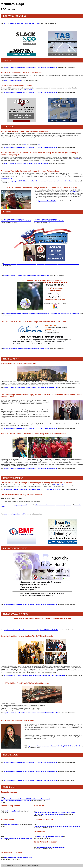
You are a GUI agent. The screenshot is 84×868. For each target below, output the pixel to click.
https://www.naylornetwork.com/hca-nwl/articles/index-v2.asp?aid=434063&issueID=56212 (31, 429)
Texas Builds (73, 192)
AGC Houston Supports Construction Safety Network (21, 73)
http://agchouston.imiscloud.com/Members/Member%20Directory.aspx (57, 826)
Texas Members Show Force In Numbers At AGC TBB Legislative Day (27, 636)
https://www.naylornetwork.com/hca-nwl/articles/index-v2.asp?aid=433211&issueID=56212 (31, 68)
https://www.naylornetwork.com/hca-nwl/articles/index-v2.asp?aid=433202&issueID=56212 (49, 220)
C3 (2, 831)
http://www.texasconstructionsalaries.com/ (51, 847)
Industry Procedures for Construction (45, 505)
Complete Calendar (9, 792)
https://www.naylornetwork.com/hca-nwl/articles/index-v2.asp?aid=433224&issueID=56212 (31, 388)
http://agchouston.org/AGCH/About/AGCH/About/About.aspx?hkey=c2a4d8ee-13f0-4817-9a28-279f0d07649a (54, 813)
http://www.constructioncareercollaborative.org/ (16, 838)
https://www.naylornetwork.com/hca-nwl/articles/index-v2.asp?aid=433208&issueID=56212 (27, 349)
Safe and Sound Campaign (60, 485)
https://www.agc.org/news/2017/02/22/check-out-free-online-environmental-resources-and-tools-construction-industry (38, 181)
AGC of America (8, 819)
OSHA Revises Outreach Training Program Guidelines (21, 495)
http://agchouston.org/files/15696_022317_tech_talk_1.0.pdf (22, 23)
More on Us (39, 806)
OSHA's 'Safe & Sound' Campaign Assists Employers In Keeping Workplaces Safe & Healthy (36, 483)
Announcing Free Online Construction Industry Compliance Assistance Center (31, 171)
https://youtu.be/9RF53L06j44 (47, 201)
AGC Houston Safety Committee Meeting (16, 85)
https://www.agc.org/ (11, 825)
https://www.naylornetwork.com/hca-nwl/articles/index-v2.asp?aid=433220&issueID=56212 (31, 713)
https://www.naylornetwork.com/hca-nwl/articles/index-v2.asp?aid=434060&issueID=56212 (55, 746)
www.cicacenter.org (6, 178)
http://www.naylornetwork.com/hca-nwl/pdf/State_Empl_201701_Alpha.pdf (26, 163)
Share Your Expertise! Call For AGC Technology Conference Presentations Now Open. (33, 322)
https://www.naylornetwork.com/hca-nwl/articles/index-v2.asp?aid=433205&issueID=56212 (27, 275)
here (25, 145)
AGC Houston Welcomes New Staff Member (18, 721)
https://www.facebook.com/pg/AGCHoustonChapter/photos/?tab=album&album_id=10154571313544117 (35, 675)
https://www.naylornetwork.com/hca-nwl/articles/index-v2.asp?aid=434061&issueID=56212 (31, 148)
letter (78, 159)
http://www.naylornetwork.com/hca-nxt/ (50, 837)
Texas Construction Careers (46, 842)
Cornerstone (39, 831)
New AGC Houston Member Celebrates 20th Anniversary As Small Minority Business (33, 434)
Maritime (68, 505)
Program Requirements (21, 505)
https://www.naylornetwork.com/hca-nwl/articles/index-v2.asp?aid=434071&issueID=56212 (31, 469)
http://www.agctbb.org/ (12, 811)
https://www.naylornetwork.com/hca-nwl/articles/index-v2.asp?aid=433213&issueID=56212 (31, 93)
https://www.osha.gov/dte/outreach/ (14, 514)
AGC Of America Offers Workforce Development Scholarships (25, 131)
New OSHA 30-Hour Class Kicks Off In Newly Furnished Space (25, 683)
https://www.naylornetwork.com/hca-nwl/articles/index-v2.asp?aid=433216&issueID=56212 (31, 780)
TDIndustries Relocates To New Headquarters (18, 363)
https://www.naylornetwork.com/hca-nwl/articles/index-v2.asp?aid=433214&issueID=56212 (31, 763)
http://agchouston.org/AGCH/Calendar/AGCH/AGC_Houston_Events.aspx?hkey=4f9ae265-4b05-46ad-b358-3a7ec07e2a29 (25, 800)
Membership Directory (43, 819)
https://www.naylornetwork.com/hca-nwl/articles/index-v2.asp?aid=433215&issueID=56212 (31, 771)
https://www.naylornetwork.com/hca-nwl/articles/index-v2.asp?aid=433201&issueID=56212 (16, 220)
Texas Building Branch (10, 806)
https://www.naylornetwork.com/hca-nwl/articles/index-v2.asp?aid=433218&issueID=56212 (31, 630)
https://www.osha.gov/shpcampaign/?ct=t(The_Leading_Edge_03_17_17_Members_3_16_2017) (32, 490)
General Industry (61, 505)
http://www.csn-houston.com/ (13, 80)
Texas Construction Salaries (13, 852)
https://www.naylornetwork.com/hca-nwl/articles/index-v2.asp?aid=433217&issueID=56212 (31, 604)
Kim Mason (28, 90)
